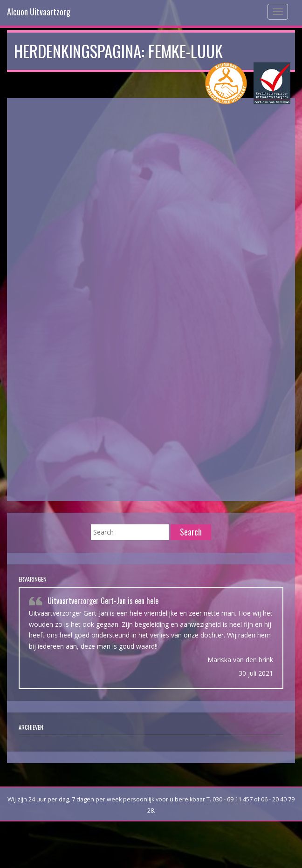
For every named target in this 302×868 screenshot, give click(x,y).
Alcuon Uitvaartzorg (39, 12)
